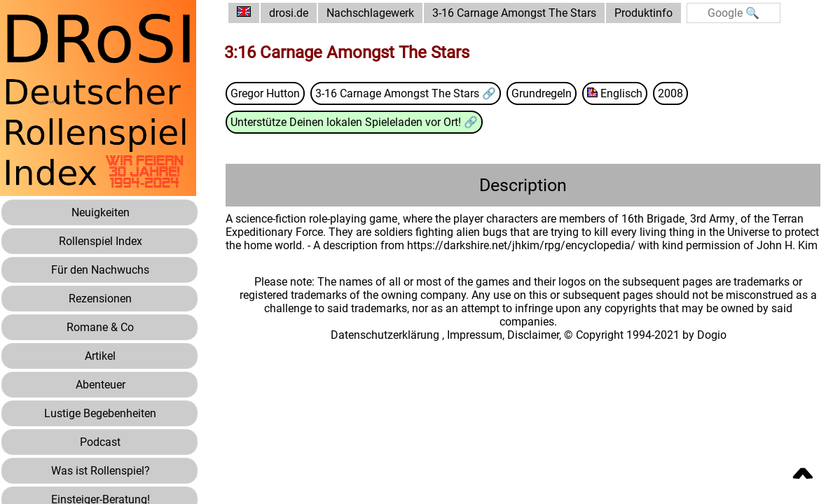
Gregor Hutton (265, 93)
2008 (670, 93)
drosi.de (289, 13)
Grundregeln (542, 93)
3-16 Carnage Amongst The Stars (514, 13)
